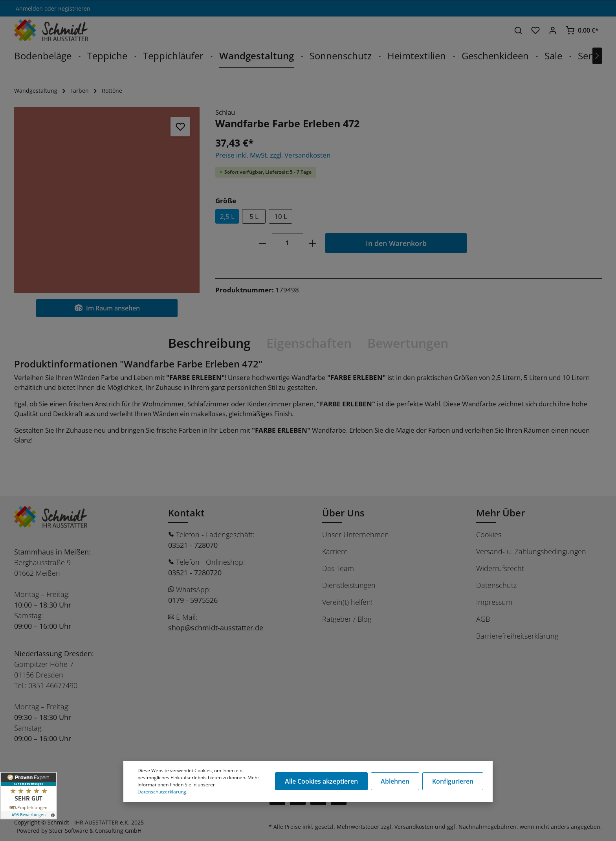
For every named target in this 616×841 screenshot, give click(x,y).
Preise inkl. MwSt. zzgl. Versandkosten (273, 155)
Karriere (335, 551)
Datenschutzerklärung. (162, 792)
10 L (281, 216)
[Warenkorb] (582, 30)
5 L (254, 216)
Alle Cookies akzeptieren (321, 781)
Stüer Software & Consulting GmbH (95, 831)
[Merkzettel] (535, 30)
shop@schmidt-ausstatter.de (216, 628)
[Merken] (180, 127)
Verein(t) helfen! (347, 602)
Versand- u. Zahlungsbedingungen (531, 551)
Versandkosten (414, 827)
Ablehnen (395, 781)
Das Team (338, 568)
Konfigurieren (453, 781)
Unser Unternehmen (356, 534)
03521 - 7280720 (195, 573)
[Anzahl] (288, 243)
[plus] (313, 243)
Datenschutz (496, 585)
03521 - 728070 (193, 545)
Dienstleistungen (349, 585)
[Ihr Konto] (553, 30)
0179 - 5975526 (193, 600)
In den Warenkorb (396, 243)
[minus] (262, 243)
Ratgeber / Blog (347, 619)
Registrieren (74, 8)
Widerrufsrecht (500, 568)
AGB (483, 619)
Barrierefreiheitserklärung (517, 636)
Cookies (489, 534)
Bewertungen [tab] (408, 343)
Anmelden (29, 8)
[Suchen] (518, 30)
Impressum (494, 602)
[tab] (209, 343)
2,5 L (227, 216)
